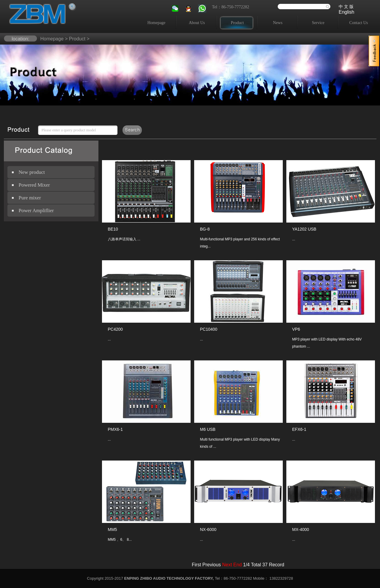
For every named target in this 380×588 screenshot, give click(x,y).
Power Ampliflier (36, 211)
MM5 (113, 529)
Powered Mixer (34, 185)
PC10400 (209, 329)
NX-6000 (208, 529)
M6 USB (208, 429)
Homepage (157, 23)
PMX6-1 (116, 429)
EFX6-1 (299, 429)
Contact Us (359, 23)
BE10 (113, 229)
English (346, 12)
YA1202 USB (304, 229)
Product (237, 23)
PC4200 (116, 329)
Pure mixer (30, 198)
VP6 (296, 329)
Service (318, 23)
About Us (197, 23)
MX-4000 (301, 529)
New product (32, 172)
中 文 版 (346, 7)
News (278, 23)
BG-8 (205, 229)
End (238, 565)
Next (227, 565)
